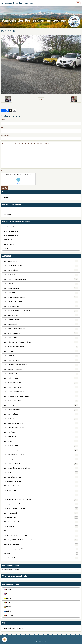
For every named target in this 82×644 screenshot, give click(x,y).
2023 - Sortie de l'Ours (41, 414)
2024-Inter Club (41, 351)
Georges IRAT (8, 240)
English (7, 594)
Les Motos (7, 214)
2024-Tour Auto (41, 405)
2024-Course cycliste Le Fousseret (41, 392)
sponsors (41, 554)
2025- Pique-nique (41, 293)
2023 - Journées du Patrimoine (41, 423)
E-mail (3, 127)
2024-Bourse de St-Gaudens (41, 383)
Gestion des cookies (41, 642)
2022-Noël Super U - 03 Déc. (41, 482)
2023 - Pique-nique (41, 437)
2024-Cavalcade (41, 356)
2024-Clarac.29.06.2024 (41, 374)
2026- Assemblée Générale (41, 261)
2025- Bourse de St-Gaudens (41, 302)
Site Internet (5, 135)
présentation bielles (41, 558)
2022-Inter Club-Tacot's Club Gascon (41, 509)
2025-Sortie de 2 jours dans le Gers (41, 279)
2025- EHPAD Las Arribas (41, 288)
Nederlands (9, 611)
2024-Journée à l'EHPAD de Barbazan (41, 365)
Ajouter (5, 188)
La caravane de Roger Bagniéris (41, 549)
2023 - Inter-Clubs (41, 419)
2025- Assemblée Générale (41, 324)
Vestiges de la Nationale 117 (41, 544)
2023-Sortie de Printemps (41, 464)
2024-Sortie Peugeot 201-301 (41, 387)
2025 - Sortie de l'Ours (41, 270)
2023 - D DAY (41, 473)
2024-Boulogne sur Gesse (41, 333)
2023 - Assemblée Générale (41, 477)
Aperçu (46, 144)
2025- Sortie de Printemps (41, 320)
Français (8, 590)
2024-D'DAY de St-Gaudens (41, 401)
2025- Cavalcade (41, 284)
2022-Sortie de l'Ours (41, 491)
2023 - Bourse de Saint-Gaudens (41, 455)
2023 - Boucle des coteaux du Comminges (41, 468)
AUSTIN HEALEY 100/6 (11, 235)
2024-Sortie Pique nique (41, 360)
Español (8, 598)
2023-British (41, 441)
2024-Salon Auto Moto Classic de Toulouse (41, 342)
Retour (41, 99)
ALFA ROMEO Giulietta (11, 227)
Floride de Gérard (10, 248)
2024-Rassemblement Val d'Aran (41, 347)
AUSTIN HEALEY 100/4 (11, 231)
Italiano (8, 602)
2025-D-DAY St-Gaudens (41, 315)
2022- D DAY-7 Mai (41, 527)
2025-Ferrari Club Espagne (41, 306)
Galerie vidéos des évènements (14, 628)
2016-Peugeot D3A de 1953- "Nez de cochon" (41, 540)
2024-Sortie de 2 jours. (41, 378)
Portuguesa (9, 615)
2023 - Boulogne (41, 459)
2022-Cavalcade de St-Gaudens (41, 495)
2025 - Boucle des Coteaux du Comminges (41, 311)
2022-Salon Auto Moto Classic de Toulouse (41, 500)
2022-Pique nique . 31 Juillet (41, 504)
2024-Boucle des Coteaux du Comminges (41, 396)
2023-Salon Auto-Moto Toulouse (41, 428)
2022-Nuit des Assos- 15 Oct (41, 486)
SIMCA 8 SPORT (9, 244)
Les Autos (7, 210)
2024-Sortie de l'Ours (41, 338)
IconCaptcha (18, 184)
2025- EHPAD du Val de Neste (41, 266)
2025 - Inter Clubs (41, 275)
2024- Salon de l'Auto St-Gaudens (41, 329)
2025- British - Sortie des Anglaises (41, 297)
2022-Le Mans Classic (41, 513)
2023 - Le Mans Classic (41, 446)
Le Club (6, 197)
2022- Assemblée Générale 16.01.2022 (41, 536)
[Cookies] (5, 640)
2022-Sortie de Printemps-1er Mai (41, 531)
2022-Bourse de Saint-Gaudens (41, 522)
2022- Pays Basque (41, 518)
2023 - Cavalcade (41, 432)
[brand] (17, 3)
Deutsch (8, 607)
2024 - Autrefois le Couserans (41, 369)
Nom (3, 120)
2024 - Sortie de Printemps (41, 410)
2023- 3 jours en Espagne (41, 450)
